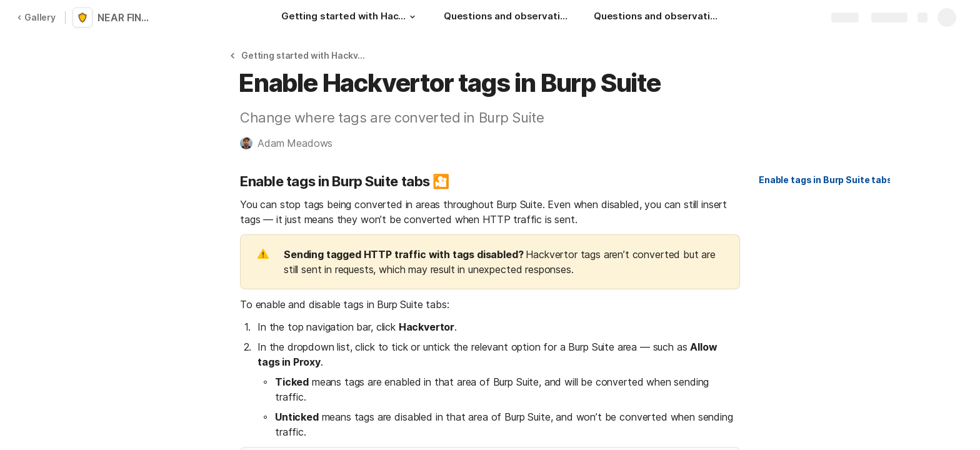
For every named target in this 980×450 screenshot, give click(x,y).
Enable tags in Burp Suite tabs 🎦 (832, 180)
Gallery (36, 17)
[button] (412, 17)
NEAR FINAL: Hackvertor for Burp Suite (126, 17)
